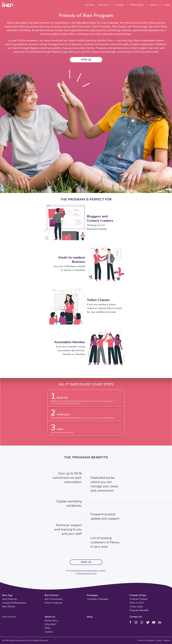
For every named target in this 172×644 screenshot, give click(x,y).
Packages (119, 5)
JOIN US (86, 60)
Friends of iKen (137, 5)
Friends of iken (138, 595)
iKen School (51, 595)
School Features (53, 603)
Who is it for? (137, 603)
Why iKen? (50, 624)
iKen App (7, 595)
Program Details (138, 599)
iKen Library (9, 617)
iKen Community (54, 599)
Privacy (159, 640)
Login (167, 5)
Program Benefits (139, 610)
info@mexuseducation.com (86, 573)
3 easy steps (136, 607)
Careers (49, 632)
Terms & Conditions (146, 640)
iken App (89, 5)
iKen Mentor (9, 607)
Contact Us (136, 617)
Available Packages (98, 599)
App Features (10, 599)
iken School (104, 5)
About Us (154, 5)
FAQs (48, 628)
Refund (167, 640)
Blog (90, 617)
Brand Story (51, 620)
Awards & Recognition (14, 603)
